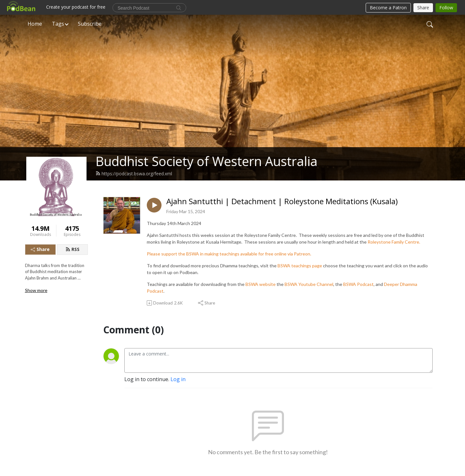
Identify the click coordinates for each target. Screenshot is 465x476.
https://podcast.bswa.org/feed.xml (134, 174)
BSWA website (261, 284)
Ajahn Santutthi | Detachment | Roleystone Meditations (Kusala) (282, 201)
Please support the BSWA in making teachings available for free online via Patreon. (229, 254)
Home (35, 24)
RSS (72, 249)
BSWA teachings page (300, 266)
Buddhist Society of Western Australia (207, 161)
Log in (178, 379)
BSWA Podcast (358, 284)
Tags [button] (58, 24)
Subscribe (90, 24)
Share (40, 249)
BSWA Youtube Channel (309, 284)
